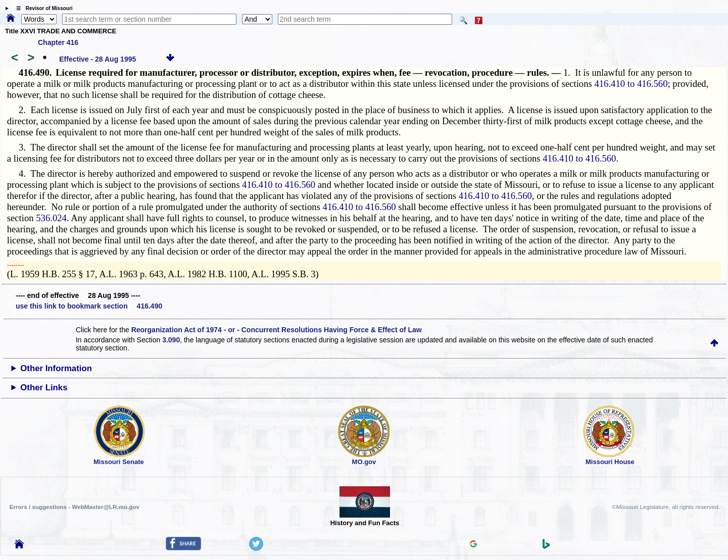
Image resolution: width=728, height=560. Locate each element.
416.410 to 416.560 (631, 84)
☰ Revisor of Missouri (42, 8)
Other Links (44, 388)
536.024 (51, 218)
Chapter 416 (58, 42)
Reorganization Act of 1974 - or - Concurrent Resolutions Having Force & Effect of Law (277, 330)
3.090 (171, 340)
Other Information (56, 368)
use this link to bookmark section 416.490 (89, 306)
